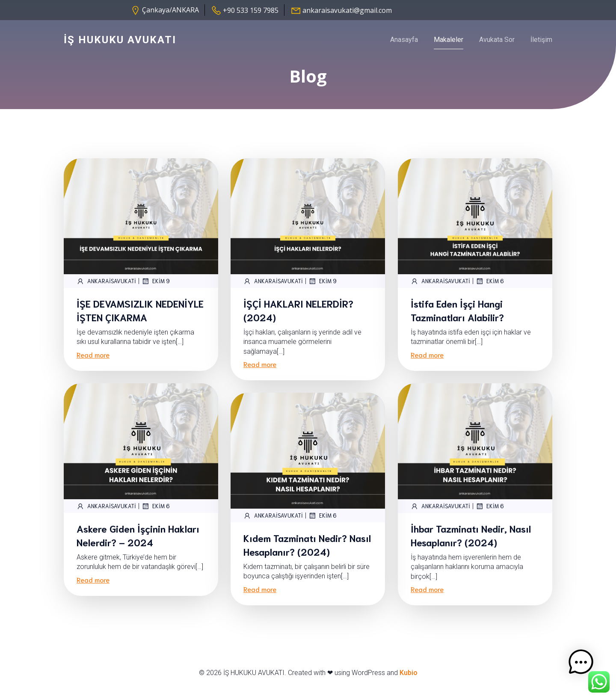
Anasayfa (404, 43)
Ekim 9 (156, 289)
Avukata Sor (497, 43)
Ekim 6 (490, 289)
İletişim (541, 43)
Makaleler (449, 43)
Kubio (409, 681)
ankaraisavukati (106, 289)
